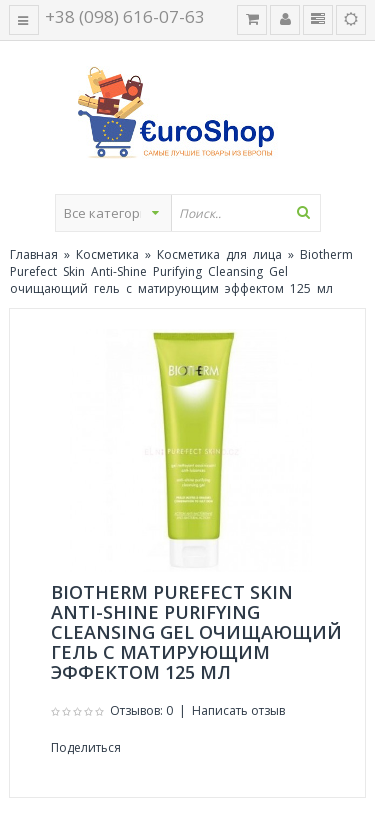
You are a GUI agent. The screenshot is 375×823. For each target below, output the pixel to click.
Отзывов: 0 (141, 710)
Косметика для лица (219, 254)
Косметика (107, 254)
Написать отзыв (238, 710)
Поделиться (86, 747)
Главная (34, 254)
